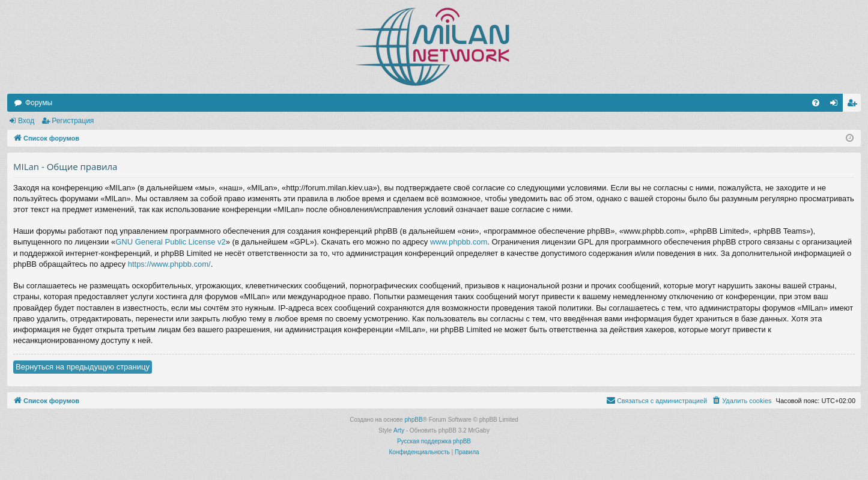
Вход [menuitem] (836, 105)
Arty (399, 430)
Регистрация (73, 121)
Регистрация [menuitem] (854, 105)
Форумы (39, 103)
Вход (26, 121)
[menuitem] (816, 103)
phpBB (414, 420)
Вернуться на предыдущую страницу (83, 367)
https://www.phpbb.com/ (169, 264)
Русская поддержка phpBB (434, 441)
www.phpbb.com (459, 242)
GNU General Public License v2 (171, 242)
